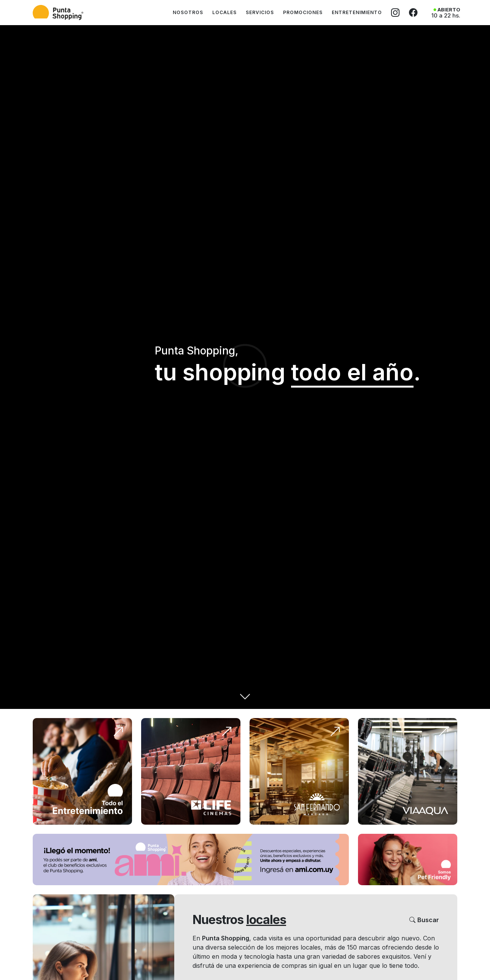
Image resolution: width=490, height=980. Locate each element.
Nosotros (188, 12)
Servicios (260, 12)
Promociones (303, 12)
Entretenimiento (357, 12)
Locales (224, 12)
